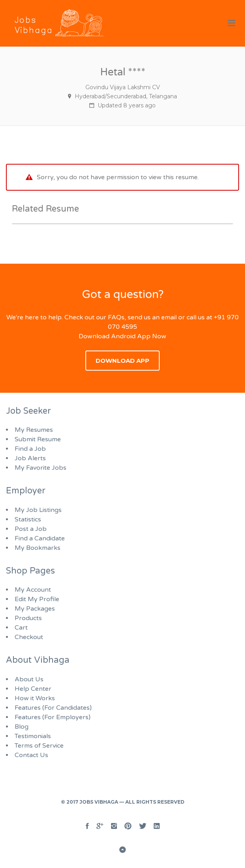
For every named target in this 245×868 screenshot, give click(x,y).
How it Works (35, 698)
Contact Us (31, 755)
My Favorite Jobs (41, 468)
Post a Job (31, 529)
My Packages (35, 609)
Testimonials (33, 736)
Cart (21, 628)
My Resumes (34, 430)
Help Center (33, 689)
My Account (33, 590)
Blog (22, 727)
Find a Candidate (40, 538)
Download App (122, 361)
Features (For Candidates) (53, 708)
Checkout (29, 637)
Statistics (28, 519)
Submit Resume (38, 439)
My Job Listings (38, 510)
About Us (29, 679)
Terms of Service (39, 746)
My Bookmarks (38, 548)
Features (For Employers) (53, 717)
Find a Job (30, 449)
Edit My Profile (37, 599)
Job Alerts (30, 458)
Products (28, 618)
